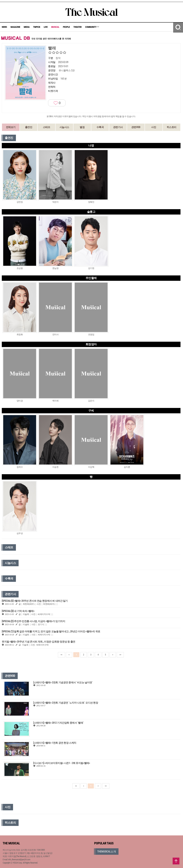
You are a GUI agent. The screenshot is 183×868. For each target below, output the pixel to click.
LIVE (46, 27)
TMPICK (37, 27)
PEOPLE (66, 27)
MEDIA (27, 27)
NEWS (4, 27)
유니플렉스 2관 (67, 70)
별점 (82, 127)
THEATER (78, 27)
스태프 (47, 127)
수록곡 (100, 127)
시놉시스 (64, 127)
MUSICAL (55, 27)
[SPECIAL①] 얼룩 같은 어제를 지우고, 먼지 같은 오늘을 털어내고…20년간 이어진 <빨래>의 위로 (51, 631)
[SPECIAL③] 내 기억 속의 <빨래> (18, 611)
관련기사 (118, 127)
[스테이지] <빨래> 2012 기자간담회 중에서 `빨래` (58, 723)
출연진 (29, 127)
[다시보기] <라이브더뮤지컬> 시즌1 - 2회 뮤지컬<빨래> (62, 763)
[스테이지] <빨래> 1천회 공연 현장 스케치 (55, 743)
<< (61, 655)
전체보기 (11, 127)
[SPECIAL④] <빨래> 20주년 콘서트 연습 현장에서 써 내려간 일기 (35, 601)
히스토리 (172, 127)
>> (120, 655)
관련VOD (136, 127)
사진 (154, 127)
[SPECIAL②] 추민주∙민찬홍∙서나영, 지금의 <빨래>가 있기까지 (33, 621)
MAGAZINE (15, 27)
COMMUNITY (92, 27)
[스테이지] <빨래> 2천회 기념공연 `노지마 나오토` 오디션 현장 (66, 703)
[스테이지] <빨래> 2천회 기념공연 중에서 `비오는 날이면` (63, 682)
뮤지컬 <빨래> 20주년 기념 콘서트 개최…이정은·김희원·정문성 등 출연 (39, 642)
